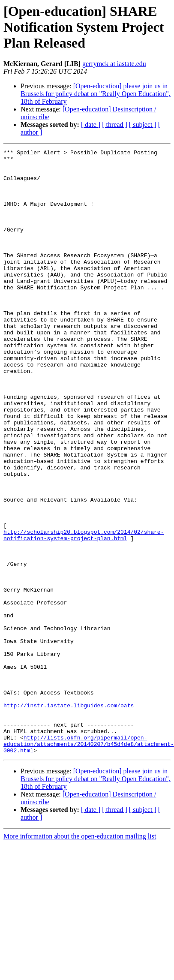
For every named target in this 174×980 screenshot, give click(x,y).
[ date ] (91, 125)
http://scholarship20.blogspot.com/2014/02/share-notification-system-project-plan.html (87, 589)
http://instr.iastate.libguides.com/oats (69, 794)
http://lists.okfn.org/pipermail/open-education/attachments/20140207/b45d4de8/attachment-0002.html (89, 840)
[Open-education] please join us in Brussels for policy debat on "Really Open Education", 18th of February (96, 94)
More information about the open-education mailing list (80, 934)
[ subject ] (143, 125)
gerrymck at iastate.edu (114, 64)
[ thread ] (115, 125)
